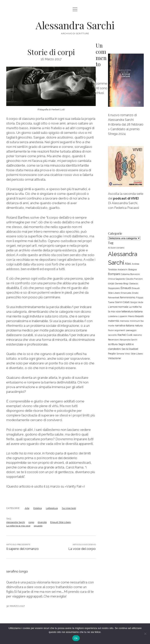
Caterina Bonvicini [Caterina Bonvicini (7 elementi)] (130, 274)
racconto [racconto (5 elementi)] (112, 335)
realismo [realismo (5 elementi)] (137, 335)
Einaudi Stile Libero (60, 522)
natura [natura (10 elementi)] (139, 325)
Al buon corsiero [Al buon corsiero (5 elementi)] (116, 248)
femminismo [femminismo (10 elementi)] (128, 297)
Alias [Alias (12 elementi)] (128, 264)
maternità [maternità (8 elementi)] (113, 321)
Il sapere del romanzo (22, 549)
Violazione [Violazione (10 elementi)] (114, 358)
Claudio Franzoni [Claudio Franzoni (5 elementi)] (134, 279)
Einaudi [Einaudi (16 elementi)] (126, 288)
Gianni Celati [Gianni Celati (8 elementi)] (122, 302)
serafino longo (17, 571)
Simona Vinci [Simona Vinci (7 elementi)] (123, 354)
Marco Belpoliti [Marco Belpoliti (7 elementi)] (136, 316)
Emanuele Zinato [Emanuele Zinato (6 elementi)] (129, 293)
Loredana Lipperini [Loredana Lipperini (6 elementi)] (118, 316)
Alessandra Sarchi (75, 25)
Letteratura (52, 508)
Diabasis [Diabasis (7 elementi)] (134, 284)
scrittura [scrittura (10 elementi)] (113, 344)
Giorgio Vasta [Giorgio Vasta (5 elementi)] (137, 302)
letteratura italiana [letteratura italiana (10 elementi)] (132, 311)
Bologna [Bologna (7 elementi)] (133, 269)
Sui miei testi (69, 508)
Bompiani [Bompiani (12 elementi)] (114, 274)
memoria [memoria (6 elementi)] (124, 321)
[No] (145, 634)
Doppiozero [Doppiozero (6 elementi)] (114, 288)
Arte (27, 508)
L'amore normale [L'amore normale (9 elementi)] (118, 307)
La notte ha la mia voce (18, 526)
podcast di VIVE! (126, 198)
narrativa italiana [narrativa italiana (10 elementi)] (125, 325)
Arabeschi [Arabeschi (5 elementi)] (123, 269)
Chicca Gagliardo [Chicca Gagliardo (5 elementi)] (117, 279)
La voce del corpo (82, 549)
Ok (76, 638)
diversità (42, 522)
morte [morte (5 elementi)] (111, 326)
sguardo (38, 526)
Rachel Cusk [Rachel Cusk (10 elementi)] (125, 335)
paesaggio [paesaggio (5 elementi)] (131, 330)
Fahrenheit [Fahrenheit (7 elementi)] (114, 298)
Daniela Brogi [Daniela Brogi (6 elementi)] (122, 284)
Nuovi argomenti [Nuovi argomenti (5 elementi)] (117, 330)
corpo (31, 522)
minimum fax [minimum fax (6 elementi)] (137, 321)
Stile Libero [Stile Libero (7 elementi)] (137, 354)
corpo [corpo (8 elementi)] (111, 283)
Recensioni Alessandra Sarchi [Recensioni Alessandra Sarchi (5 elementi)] (123, 340)
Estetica (38, 508)
